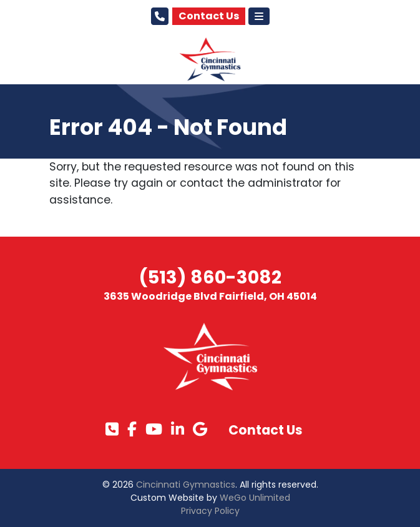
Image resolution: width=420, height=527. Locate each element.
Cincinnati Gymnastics (186, 485)
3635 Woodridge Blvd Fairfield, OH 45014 (210, 296)
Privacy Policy (210, 511)
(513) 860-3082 (210, 277)
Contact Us (209, 16)
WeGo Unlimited (255, 498)
